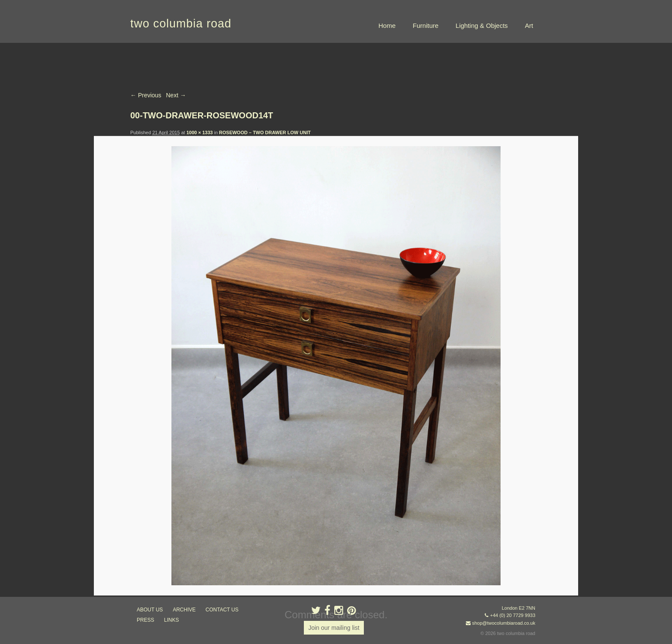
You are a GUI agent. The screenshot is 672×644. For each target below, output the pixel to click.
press (145, 620)
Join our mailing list (334, 628)
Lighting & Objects (482, 26)
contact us (222, 610)
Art (529, 26)
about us (150, 610)
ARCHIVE (184, 610)
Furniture (426, 26)
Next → (176, 95)
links (172, 620)
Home (387, 26)
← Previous (146, 95)
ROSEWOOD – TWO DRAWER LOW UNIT (265, 132)
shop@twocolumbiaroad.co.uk (504, 623)
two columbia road (181, 24)
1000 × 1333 (199, 132)
